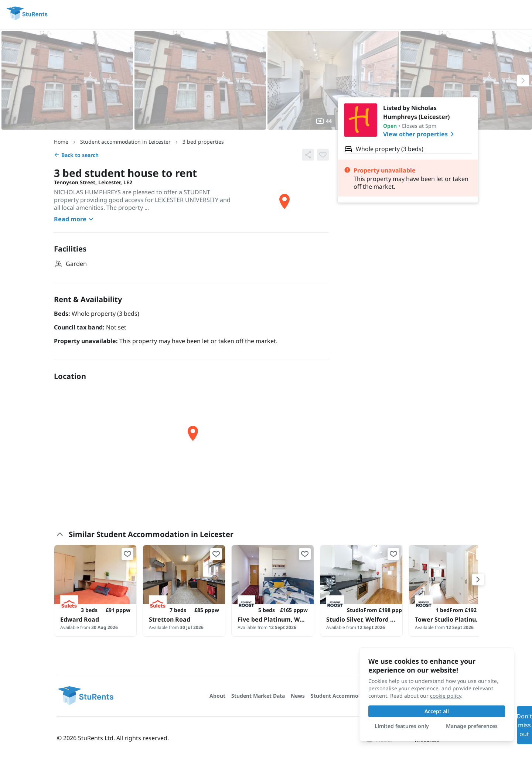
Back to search (76, 155)
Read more (75, 219)
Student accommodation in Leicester (125, 142)
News (298, 696)
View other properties (420, 134)
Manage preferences (472, 726)
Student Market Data (258, 696)
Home (61, 142)
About (217, 696)
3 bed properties (203, 142)
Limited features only (402, 726)
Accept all (437, 711)
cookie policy (446, 696)
